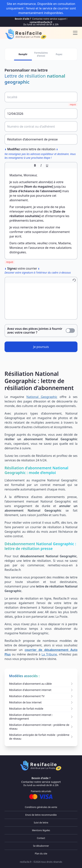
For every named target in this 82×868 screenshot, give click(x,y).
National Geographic (42, 397)
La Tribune (49, 654)
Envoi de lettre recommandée (41, 815)
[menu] (75, 33)
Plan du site (41, 854)
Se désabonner (41, 846)
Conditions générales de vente (41, 807)
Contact (41, 838)
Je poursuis (41, 347)
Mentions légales (41, 830)
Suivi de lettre (41, 823)
